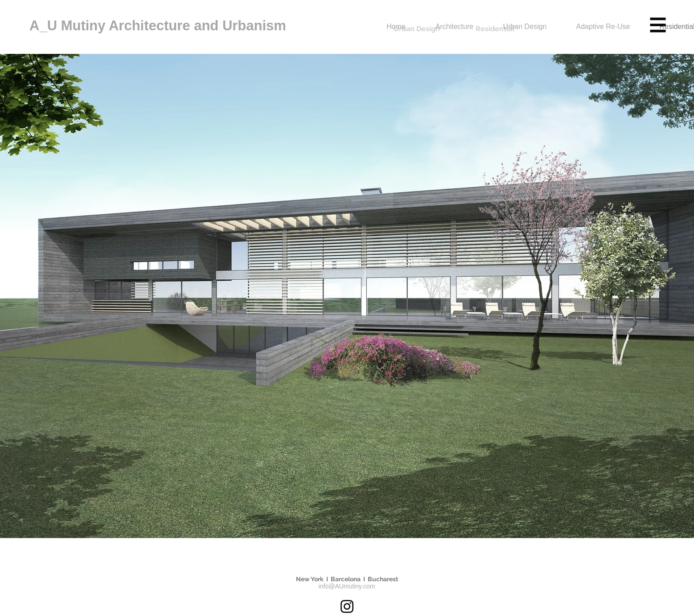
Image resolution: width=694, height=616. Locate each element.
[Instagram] (347, 606)
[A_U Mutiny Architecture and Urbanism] (182, 26)
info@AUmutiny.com (347, 586)
